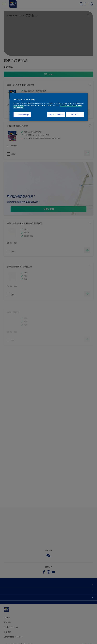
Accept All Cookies (56, 115)
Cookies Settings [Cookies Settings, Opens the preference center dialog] (22, 115)
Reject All (75, 115)
